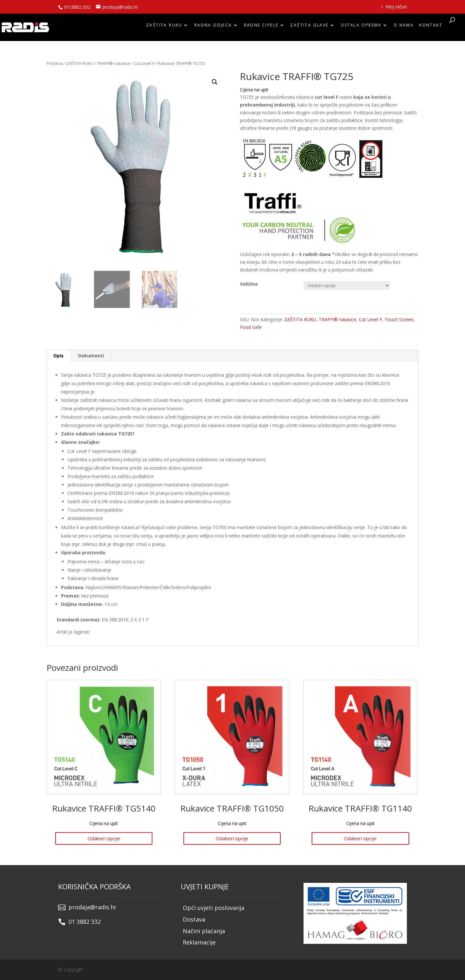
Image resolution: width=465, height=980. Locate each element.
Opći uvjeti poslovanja (214, 908)
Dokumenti (91, 356)
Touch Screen (399, 319)
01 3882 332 (85, 922)
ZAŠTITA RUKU (164, 27)
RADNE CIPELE (261, 27)
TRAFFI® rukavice (114, 63)
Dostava (194, 919)
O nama (404, 27)
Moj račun (394, 7)
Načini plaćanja (204, 931)
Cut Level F (144, 63)
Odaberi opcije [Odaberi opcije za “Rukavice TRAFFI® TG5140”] (104, 838)
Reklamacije (199, 942)
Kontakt (431, 27)
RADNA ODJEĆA (213, 27)
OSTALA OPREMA (361, 27)
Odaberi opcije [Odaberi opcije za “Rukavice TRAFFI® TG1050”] (232, 838)
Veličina (249, 284)
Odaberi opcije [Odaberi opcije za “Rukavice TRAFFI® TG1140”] (360, 838)
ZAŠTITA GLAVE (309, 27)
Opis (58, 356)
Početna (54, 63)
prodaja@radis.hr (93, 907)
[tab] (59, 356)
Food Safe (251, 327)
